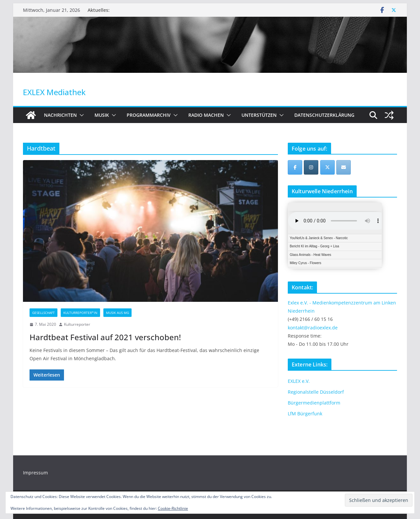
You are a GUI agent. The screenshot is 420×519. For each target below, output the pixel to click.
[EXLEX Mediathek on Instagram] (311, 167)
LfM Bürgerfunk (305, 414)
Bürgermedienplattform (314, 403)
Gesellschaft (43, 313)
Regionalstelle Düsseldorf (316, 392)
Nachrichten (60, 115)
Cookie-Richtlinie (173, 508)
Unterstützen (259, 115)
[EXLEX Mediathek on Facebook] (295, 167)
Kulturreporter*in (80, 313)
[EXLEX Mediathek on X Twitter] (327, 167)
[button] (80, 115)
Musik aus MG (117, 313)
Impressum (35, 473)
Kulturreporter (77, 324)
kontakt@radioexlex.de (313, 328)
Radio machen (206, 115)
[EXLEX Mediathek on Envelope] (344, 167)
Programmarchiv (149, 115)
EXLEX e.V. (299, 381)
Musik (102, 115)
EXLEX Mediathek (54, 92)
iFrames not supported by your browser (335, 236)
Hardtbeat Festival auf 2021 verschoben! (105, 337)
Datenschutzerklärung (324, 115)
